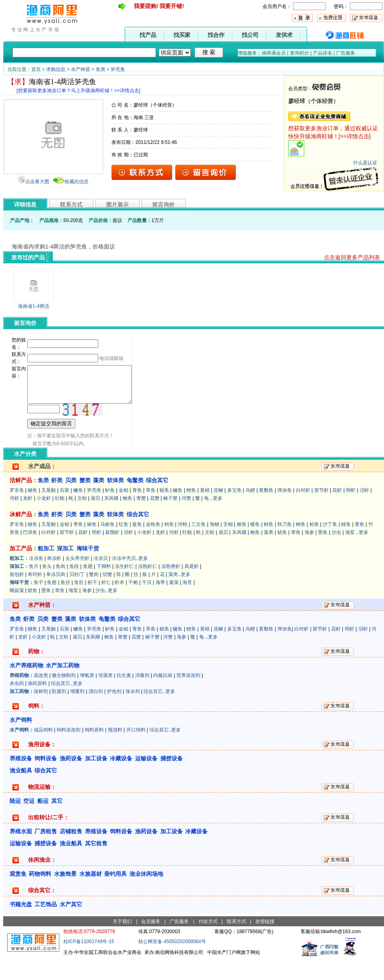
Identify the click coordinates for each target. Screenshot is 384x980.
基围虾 (112, 554)
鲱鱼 (346, 546)
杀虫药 (17, 705)
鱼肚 (79, 604)
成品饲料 (43, 752)
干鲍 (133, 604)
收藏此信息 (77, 182)
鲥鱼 (301, 546)
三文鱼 (198, 546)
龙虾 (28, 520)
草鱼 (151, 512)
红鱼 (123, 546)
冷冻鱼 (36, 580)
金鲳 (123, 512)
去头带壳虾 (77, 580)
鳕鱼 (169, 546)
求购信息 (56, 69)
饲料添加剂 (69, 752)
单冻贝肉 (56, 596)
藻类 (269, 554)
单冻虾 (54, 580)
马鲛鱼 (107, 546)
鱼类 (101, 69)
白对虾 (303, 512)
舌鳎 (228, 546)
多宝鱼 (234, 512)
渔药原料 (37, 705)
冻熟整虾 (171, 588)
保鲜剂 (41, 713)
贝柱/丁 (77, 596)
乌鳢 (250, 512)
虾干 (93, 604)
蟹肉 (94, 596)
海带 (160, 604)
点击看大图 (37, 182)
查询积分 (299, 53)
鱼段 (74, 588)
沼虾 (364, 512)
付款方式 (208, 943)
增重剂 (77, 713)
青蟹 (141, 520)
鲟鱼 (269, 546)
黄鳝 (205, 512)
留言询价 (164, 204)
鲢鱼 (164, 512)
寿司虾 (35, 596)
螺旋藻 (17, 612)
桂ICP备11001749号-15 (89, 963)
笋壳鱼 (118, 69)
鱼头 (47, 588)
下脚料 (104, 588)
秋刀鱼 (285, 546)
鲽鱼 (255, 546)
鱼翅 (88, 588)
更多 (218, 520)
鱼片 (34, 588)
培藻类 (105, 697)
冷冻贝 (101, 580)
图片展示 (117, 204)
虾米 (119, 604)
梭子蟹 (170, 520)
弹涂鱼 (285, 512)
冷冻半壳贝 (124, 580)
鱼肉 (61, 588)
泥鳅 (218, 512)
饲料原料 (94, 752)
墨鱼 (323, 554)
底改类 (41, 697)
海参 (309, 554)
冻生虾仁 (124, 588)
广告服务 (346, 53)
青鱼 (137, 512)
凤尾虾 (192, 588)
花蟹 (155, 520)
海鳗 (214, 546)
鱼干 (38, 604)
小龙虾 (44, 520)
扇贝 (95, 520)
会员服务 (151, 943)
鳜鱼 (78, 512)
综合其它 (61, 705)
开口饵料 (136, 752)
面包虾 (17, 596)
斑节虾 (321, 512)
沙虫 (336, 554)
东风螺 (111, 520)
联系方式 (71, 204)
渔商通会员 (274, 53)
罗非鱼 (17, 512)
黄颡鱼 (266, 512)
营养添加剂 (188, 697)
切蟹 (107, 596)
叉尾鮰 (49, 512)
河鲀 (182, 546)
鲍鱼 (127, 520)
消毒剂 (142, 697)
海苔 (187, 604)
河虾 (14, 520)
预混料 (115, 752)
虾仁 (106, 604)
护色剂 (114, 713)
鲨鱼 (137, 546)
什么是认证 (365, 163)
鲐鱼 (314, 546)
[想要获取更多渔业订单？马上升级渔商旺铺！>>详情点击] (78, 91)
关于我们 (122, 943)
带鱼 (78, 546)
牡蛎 (60, 520)
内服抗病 (163, 697)
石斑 (65, 512)
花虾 (337, 512)
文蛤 (82, 520)
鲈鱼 (110, 512)
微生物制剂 (64, 697)
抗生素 (124, 697)
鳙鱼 (178, 512)
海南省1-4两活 (33, 306)
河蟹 (186, 520)
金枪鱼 (153, 546)
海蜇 (350, 554)
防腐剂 (59, 713)
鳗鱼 (32, 512)
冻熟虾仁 (148, 588)
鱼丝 (65, 604)
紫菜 (174, 604)
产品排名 (323, 53)
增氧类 (87, 697)
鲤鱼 (191, 512)
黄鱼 (360, 546)
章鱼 (296, 554)
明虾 (351, 512)
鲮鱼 (92, 546)
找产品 (148, 35)
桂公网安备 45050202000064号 (172, 963)
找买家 (182, 35)
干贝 (147, 604)
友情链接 (265, 943)
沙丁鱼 (330, 546)
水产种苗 (81, 69)
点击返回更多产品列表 (352, 257)
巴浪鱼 (30, 554)
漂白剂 (96, 713)
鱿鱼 (282, 554)
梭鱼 (242, 546)
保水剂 (133, 713)
